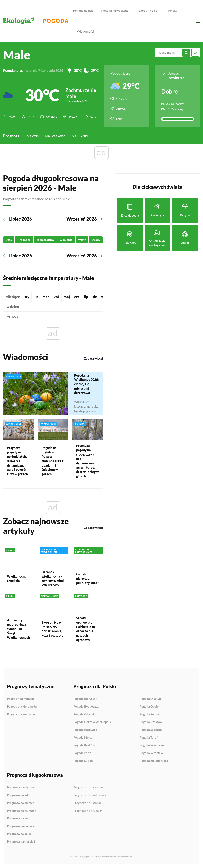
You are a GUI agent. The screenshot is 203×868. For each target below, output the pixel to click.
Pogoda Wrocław (151, 753)
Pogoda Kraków (84, 745)
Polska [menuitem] (173, 10)
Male (17, 55)
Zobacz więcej (93, 358)
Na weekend (55, 136)
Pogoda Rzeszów (151, 722)
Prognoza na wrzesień (88, 788)
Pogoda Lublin (83, 761)
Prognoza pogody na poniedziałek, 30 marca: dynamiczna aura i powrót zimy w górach (17, 461)
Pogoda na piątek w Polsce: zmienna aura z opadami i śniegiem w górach (53, 461)
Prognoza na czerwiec (22, 826)
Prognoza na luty (18, 795)
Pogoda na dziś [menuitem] (83, 10)
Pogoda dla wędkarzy (21, 714)
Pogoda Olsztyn (150, 699)
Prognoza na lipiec (19, 834)
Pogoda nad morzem (21, 699)
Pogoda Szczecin (151, 730)
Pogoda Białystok (85, 699)
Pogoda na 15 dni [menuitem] (148, 10)
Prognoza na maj (18, 818)
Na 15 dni (80, 136)
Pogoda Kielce (83, 738)
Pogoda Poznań (150, 714)
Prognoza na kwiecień (22, 811)
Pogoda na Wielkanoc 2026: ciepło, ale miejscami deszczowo (86, 384)
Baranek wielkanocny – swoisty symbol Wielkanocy (53, 578)
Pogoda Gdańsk (84, 714)
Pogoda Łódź (82, 753)
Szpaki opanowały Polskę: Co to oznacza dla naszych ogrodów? (85, 629)
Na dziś (33, 136)
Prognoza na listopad (88, 803)
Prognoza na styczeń (21, 788)
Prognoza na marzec (21, 803)
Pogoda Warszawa (152, 745)
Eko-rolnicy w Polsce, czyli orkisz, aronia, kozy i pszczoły (53, 629)
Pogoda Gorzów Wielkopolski (93, 722)
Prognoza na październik (90, 795)
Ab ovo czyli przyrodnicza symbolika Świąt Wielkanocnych (18, 629)
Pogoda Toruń (149, 738)
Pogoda (56, 21)
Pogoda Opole (149, 707)
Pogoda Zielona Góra (154, 761)
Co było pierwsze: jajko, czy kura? (87, 578)
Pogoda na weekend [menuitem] (115, 10)
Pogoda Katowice (85, 730)
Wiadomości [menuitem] (85, 31)
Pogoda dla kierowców (22, 707)
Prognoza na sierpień (21, 842)
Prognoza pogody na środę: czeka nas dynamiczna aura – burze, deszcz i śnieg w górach (87, 461)
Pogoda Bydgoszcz (86, 707)
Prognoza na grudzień (88, 811)
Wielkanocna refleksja (17, 578)
